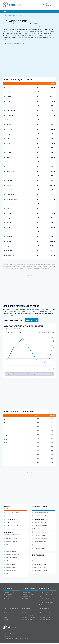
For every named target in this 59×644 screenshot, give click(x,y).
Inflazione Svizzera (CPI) (28, 619)
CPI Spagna (8, 218)
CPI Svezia (7, 232)
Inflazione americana (11, 542)
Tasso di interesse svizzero (40, 548)
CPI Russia (7, 209)
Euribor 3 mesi (7, 597)
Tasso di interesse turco (39, 545)
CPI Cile (7, 106)
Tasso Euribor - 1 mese (11, 516)
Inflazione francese (10, 551)
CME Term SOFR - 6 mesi (39, 567)
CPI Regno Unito (9, 195)
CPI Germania (8, 129)
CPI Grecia (7, 139)
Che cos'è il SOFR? (26, 592)
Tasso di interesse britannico (40, 519)
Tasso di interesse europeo (40, 526)
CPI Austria (8, 87)
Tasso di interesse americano (40, 513)
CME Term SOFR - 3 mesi (39, 564)
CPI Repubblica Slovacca (12, 204)
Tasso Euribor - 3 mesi (11, 519)
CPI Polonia (8, 185)
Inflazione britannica (10, 545)
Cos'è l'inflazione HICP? (45, 615)
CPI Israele (7, 162)
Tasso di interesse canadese (40, 529)
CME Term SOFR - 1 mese (39, 561)
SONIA (5, 617)
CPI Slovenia (8, 213)
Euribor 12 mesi (7, 599)
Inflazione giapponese (11, 558)
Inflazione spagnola (10, 567)
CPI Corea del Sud (10, 111)
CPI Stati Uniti (8, 223)
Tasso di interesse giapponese (40, 532)
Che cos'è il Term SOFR (27, 595)
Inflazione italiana (10, 564)
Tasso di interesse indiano (39, 535)
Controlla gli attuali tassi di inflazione (13, 43)
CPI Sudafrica (8, 227)
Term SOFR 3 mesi (26, 599)
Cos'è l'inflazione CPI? (27, 613)
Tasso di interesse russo (39, 542)
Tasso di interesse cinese (39, 522)
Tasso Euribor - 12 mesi (11, 526)
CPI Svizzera (8, 237)
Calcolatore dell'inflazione (12, 538)
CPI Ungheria (8, 246)
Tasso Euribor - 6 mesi (11, 522)
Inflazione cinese (9, 548)
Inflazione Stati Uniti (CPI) (28, 617)
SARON (5, 613)
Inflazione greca (9, 561)
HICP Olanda (8, 251)
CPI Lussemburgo (10, 171)
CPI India (7, 143)
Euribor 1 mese (7, 595)
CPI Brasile (8, 97)
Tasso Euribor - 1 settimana (12, 513)
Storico (16, 15)
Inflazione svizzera (10, 571)
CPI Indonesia (8, 148)
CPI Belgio (7, 92)
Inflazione (10, 15)
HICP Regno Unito (10, 255)
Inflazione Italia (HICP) (45, 619)
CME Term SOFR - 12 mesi (39, 571)
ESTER (5, 615)
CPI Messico (8, 176)
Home (4, 15)
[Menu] (5, 11)
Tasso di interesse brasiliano (40, 516)
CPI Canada (8, 101)
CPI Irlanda (8, 153)
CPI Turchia (8, 241)
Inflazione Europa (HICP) (46, 617)
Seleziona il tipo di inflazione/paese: (13, 320)
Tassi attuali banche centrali (47, 592)
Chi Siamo (12, 634)
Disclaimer (5, 634)
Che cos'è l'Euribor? (8, 592)
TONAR (5, 619)
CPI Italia (7, 167)
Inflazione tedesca (10, 574)
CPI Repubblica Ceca (11, 199)
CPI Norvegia (8, 181)
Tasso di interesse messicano (40, 539)
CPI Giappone (8, 134)
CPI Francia (8, 125)
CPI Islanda (8, 157)
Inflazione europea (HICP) (12, 554)
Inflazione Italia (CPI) (27, 615)
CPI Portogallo (8, 190)
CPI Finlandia (8, 120)
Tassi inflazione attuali (45, 613)
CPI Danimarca (9, 115)
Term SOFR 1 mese (26, 597)
